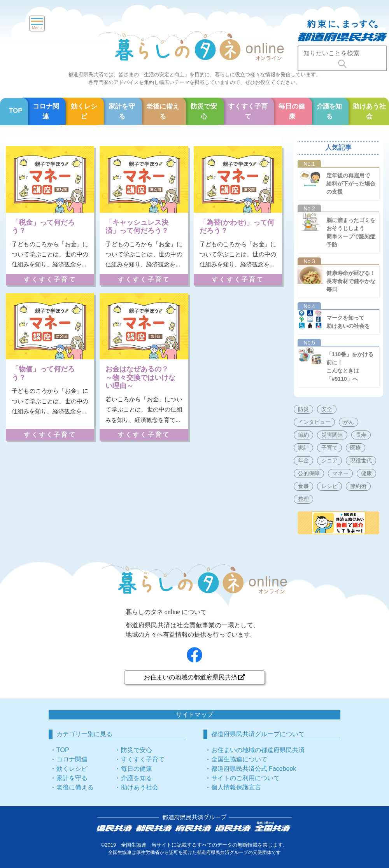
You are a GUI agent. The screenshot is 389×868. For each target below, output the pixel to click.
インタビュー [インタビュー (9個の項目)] (314, 422)
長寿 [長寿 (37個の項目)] (361, 435)
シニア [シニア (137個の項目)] (329, 460)
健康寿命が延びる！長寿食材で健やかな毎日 (351, 281)
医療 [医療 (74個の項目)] (356, 448)
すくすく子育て (248, 111)
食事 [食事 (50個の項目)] (303, 486)
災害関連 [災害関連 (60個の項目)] (332, 435)
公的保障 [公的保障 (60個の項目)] (309, 473)
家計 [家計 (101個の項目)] (303, 448)
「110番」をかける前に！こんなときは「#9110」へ (350, 367)
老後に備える (163, 111)
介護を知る (329, 111)
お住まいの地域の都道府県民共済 (194, 677)
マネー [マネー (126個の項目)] (340, 473)
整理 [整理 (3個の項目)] (303, 499)
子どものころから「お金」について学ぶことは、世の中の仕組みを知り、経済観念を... (50, 255)
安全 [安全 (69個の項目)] (327, 409)
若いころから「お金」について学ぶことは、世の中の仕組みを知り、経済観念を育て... (144, 410)
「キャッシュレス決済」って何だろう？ (137, 227)
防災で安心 (204, 111)
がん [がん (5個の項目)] (349, 422)
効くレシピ (84, 111)
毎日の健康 (292, 111)
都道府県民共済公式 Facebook (254, 769)
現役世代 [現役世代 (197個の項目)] (361, 460)
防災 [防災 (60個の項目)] (303, 409)
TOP (16, 111)
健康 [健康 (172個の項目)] (366, 473)
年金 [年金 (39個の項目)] (303, 460)
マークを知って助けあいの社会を (348, 322)
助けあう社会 (140, 787)
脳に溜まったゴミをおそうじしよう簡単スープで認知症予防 (351, 232)
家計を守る (122, 111)
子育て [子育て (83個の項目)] (329, 448)
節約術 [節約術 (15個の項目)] (358, 486)
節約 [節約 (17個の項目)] (303, 435)
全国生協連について (239, 759)
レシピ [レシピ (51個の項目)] (329, 486)
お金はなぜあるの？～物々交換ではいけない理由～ (140, 377)
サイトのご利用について (245, 778)
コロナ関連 (46, 111)
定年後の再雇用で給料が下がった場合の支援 (351, 184)
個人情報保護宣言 (236, 787)
